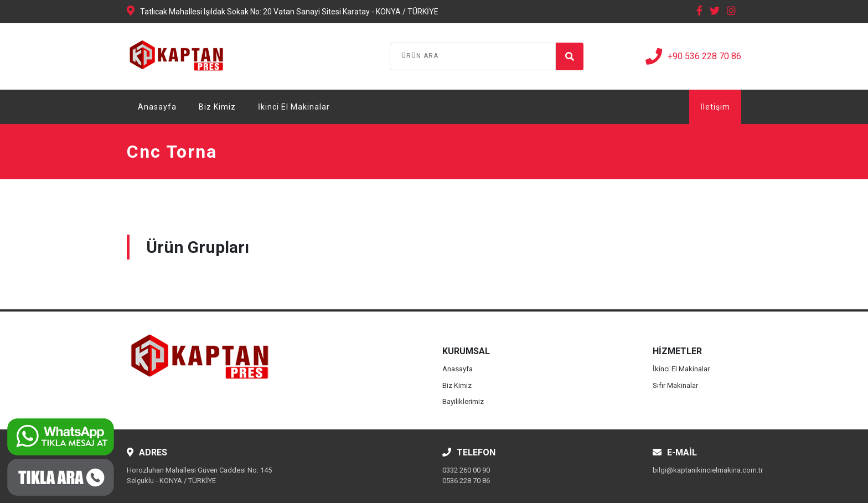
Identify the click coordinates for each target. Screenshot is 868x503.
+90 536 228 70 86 (693, 56)
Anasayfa (157, 107)
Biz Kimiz (217, 107)
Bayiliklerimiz (463, 401)
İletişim (715, 107)
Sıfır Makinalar (675, 385)
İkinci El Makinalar (294, 107)
